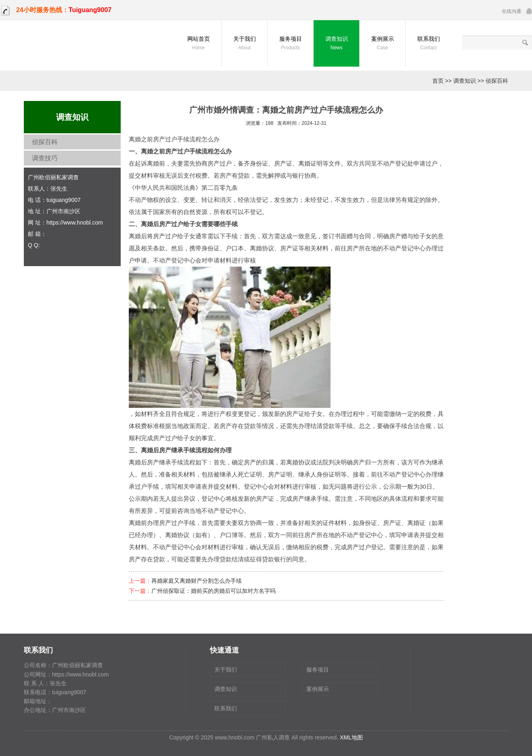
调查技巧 (45, 158)
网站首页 (198, 44)
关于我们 (244, 44)
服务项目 (290, 44)
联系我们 (428, 44)
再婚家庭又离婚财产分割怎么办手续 (197, 581)
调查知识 (336, 44)
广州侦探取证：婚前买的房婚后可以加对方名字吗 (214, 591)
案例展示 (382, 44)
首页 (438, 81)
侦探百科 (497, 81)
